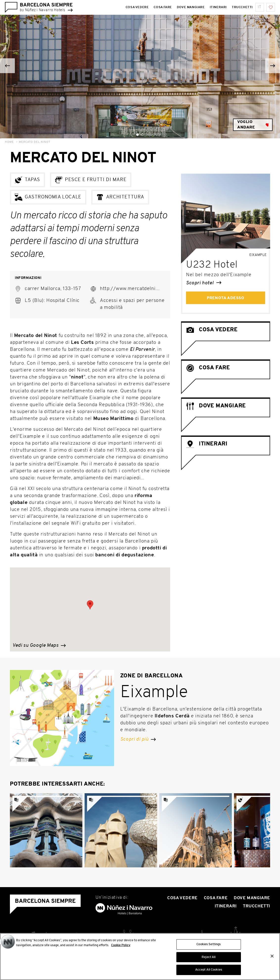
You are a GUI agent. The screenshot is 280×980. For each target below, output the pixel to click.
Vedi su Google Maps (39, 646)
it (259, 7)
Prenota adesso (225, 298)
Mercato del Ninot (35, 142)
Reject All (209, 959)
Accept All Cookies (209, 971)
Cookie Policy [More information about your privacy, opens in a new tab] (121, 947)
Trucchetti (257, 906)
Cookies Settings (209, 946)
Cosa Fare (216, 898)
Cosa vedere (182, 898)
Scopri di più (138, 739)
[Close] (272, 958)
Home (9, 142)
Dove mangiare (252, 898)
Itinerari (226, 906)
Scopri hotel (204, 283)
